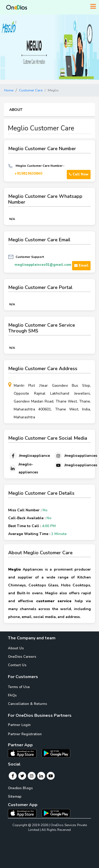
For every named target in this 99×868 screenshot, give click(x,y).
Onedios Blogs (20, 788)
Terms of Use (19, 687)
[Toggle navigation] (93, 7)
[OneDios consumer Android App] (56, 813)
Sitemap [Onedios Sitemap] (15, 797)
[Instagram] (75, 456)
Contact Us (17, 665)
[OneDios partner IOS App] (24, 753)
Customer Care (31, 90)
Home (9, 90)
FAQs (12, 695)
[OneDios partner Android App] (56, 753)
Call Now (79, 174)
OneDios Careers (22, 657)
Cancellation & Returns (27, 704)
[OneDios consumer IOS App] (24, 813)
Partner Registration (25, 734)
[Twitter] (22, 776)
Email (81, 266)
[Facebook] (29, 456)
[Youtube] (75, 465)
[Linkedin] (25, 468)
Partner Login (19, 725)
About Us (16, 648)
